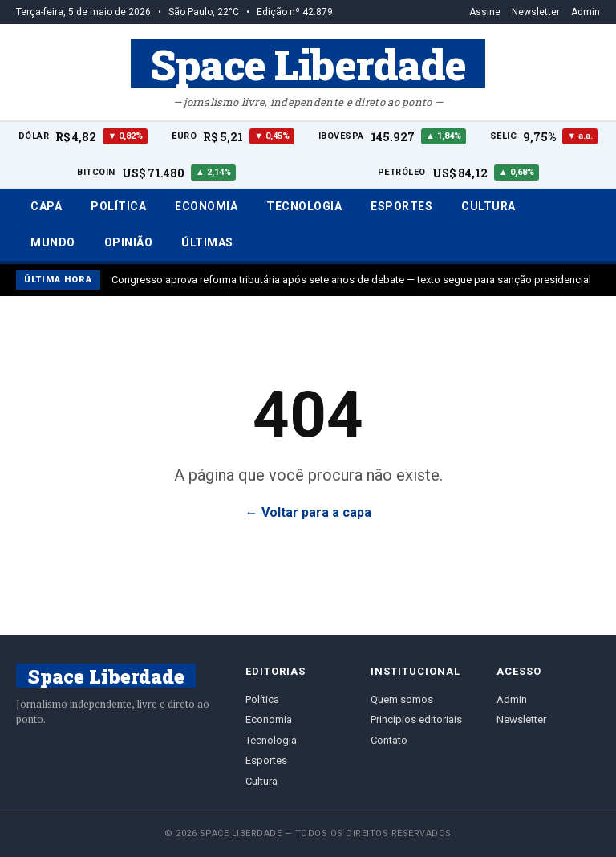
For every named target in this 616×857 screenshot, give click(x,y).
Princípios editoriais (416, 719)
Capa (46, 206)
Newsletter (536, 12)
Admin (586, 12)
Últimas (207, 242)
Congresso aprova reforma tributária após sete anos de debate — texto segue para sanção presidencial (351, 280)
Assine (485, 12)
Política (118, 206)
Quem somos (402, 699)
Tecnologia (304, 206)
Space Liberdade (308, 63)
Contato (389, 740)
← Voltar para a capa (308, 512)
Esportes (401, 206)
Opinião (129, 242)
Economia (206, 206)
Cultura (488, 206)
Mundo (53, 242)
